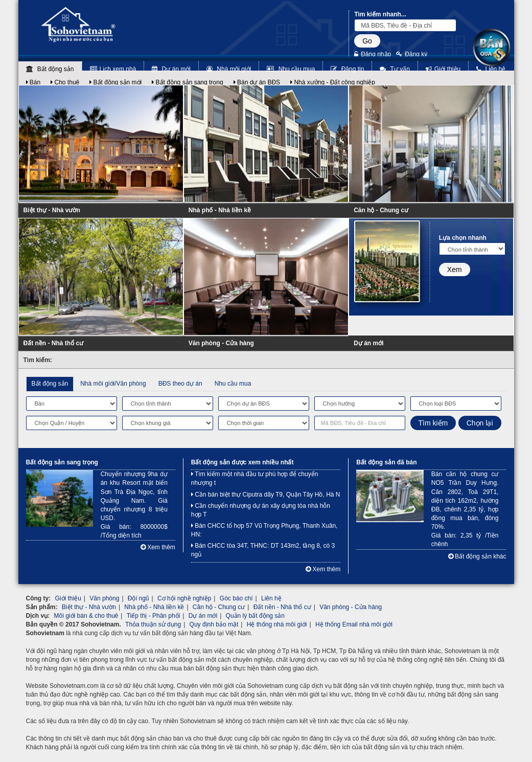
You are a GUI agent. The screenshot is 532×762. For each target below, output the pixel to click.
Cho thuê (65, 82)
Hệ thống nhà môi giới (277, 624)
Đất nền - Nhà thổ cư (54, 343)
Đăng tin (347, 69)
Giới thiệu (443, 69)
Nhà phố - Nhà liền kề (220, 210)
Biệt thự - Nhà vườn (52, 210)
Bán (33, 82)
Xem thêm (158, 547)
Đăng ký (412, 54)
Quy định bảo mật (214, 624)
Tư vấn (395, 69)
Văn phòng (104, 598)
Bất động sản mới (115, 82)
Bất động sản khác (477, 556)
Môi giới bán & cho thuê (86, 616)
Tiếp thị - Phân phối (154, 616)
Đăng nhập (373, 54)
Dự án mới (171, 69)
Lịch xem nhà (113, 69)
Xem (455, 270)
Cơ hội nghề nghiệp (184, 598)
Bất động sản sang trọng (187, 82)
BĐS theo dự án (180, 384)
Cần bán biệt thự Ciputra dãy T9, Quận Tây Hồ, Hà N (266, 495)
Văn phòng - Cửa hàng (221, 343)
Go (367, 41)
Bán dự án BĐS (257, 82)
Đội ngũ (138, 598)
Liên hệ (491, 69)
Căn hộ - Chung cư (381, 210)
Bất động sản (50, 69)
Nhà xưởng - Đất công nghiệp (333, 82)
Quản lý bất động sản (255, 616)
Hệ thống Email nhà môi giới (354, 624)
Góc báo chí (236, 598)
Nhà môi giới (229, 69)
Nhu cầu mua (291, 69)
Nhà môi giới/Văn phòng (113, 384)
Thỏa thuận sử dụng (153, 624)
